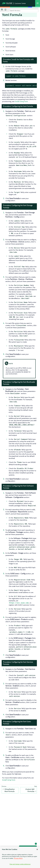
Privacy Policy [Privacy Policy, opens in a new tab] (18, 858)
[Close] (37, 849)
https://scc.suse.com (19, 603)
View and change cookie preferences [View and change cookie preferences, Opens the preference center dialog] (20, 864)
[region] (20, 857)
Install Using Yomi (21, 101)
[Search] (24, 11)
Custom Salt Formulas (30, 790)
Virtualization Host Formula (9, 790)
